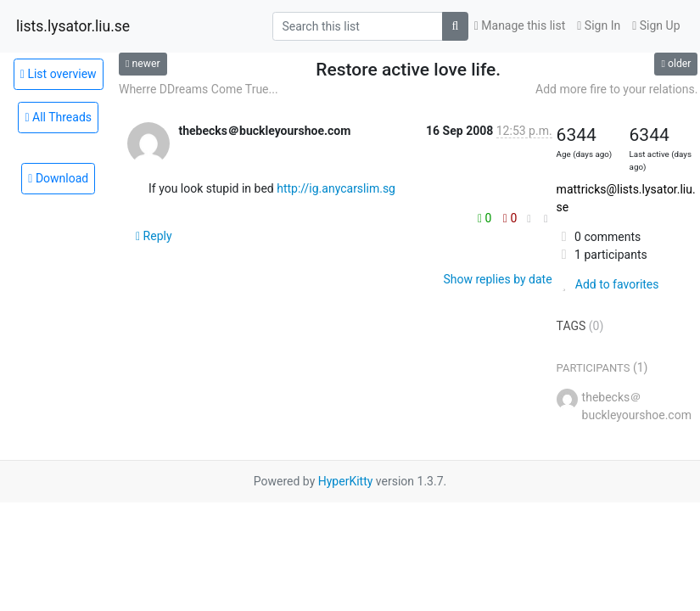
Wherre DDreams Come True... (199, 89)
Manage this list (520, 25)
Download (58, 178)
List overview (59, 74)
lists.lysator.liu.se (73, 26)
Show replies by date (497, 279)
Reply (154, 236)
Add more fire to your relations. (616, 89)
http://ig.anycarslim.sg (336, 188)
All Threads (58, 117)
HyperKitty (346, 481)
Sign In (599, 25)
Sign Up (656, 25)
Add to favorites (608, 284)
